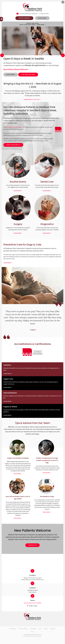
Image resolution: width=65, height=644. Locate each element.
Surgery (18, 224)
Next (63, 55)
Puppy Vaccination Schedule (18, 458)
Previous (2, 55)
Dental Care (47, 182)
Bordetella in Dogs (47, 496)
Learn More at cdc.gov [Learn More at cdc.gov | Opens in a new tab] (32, 100)
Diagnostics (47, 224)
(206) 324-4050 (44, 14)
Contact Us (32, 545)
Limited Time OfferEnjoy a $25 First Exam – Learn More (32, 24)
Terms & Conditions (23, 629)
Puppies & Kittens (10, 407)
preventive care (11, 127)
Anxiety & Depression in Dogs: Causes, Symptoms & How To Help (47, 460)
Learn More (17, 191)
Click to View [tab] (33, 606)
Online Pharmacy (24, 18)
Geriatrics (7, 365)
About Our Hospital (13, 145)
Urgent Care (8, 379)
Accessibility (33, 629)
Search (40, 629)
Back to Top (53, 629)
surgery (20, 127)
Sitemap (46, 629)
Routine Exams (18, 182)
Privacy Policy (13, 629)
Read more (17, 474)
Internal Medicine (10, 393)
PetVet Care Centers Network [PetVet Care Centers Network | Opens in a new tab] (35, 636)
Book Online (42, 18)
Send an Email (32, 592)
